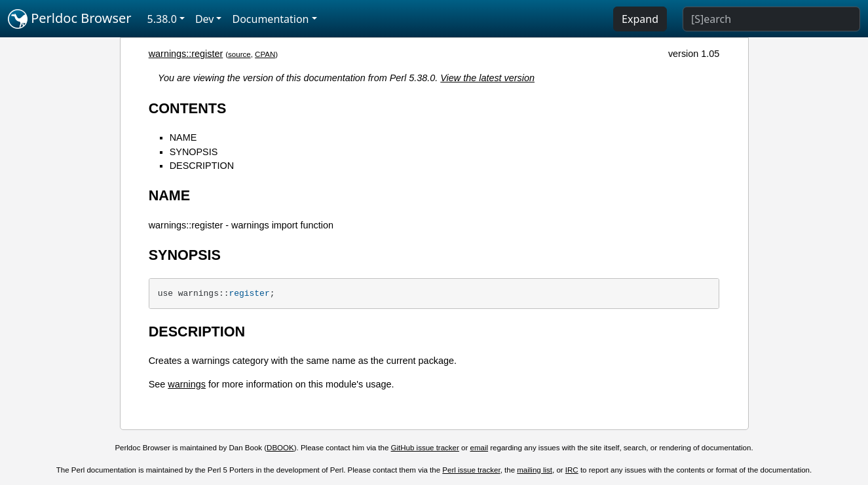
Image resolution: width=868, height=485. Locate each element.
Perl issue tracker (471, 470)
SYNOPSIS (194, 152)
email (480, 448)
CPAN (265, 54)
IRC (572, 470)
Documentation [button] (270, 19)
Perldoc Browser (70, 19)
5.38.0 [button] (162, 19)
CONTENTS (188, 108)
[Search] (771, 19)
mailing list (535, 470)
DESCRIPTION (202, 166)
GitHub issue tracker (425, 448)
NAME (183, 137)
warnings (187, 384)
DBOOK (280, 448)
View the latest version (487, 78)
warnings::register (186, 54)
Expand (640, 19)
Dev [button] (205, 19)
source (239, 54)
